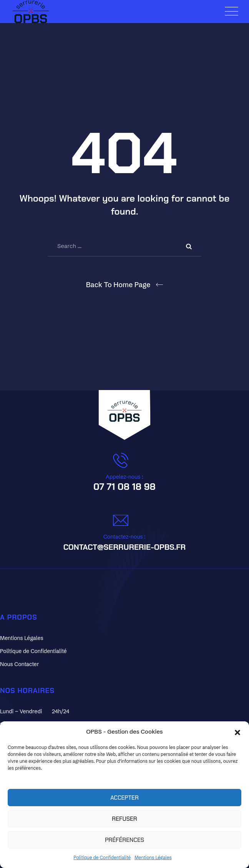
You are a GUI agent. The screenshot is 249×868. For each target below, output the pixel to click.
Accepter (124, 798)
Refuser (124, 819)
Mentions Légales (153, 857)
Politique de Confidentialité (102, 857)
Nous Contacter (20, 664)
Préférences (124, 840)
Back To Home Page (118, 285)
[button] (237, 732)
